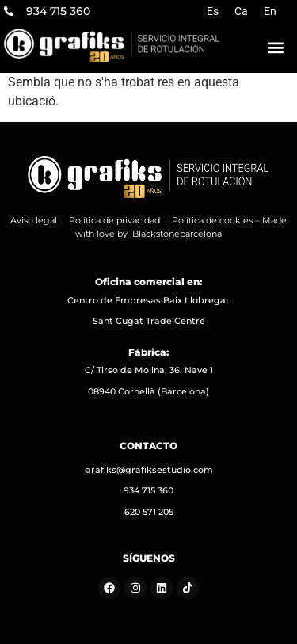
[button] (276, 47)
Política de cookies (212, 220)
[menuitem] (213, 11)
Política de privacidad (114, 220)
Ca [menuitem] (241, 11)
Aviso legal (34, 220)
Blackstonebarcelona (177, 234)
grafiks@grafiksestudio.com (149, 470)
